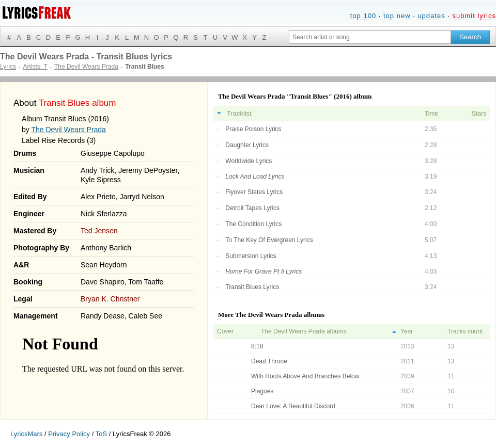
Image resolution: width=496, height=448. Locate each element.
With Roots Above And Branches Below (305, 376)
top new (397, 16)
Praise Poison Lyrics (253, 129)
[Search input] (370, 37)
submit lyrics (474, 16)
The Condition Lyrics (253, 224)
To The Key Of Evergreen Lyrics (269, 240)
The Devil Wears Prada (68, 130)
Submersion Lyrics (251, 256)
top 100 (363, 16)
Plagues (262, 391)
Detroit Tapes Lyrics (252, 208)
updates (431, 16)
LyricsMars (26, 434)
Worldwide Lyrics (249, 161)
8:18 (257, 346)
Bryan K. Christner (110, 299)
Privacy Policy (69, 434)
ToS (101, 434)
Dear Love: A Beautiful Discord (293, 406)
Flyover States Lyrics (254, 192)
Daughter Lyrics (247, 145)
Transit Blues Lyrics (252, 287)
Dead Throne (269, 361)
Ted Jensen (99, 231)
